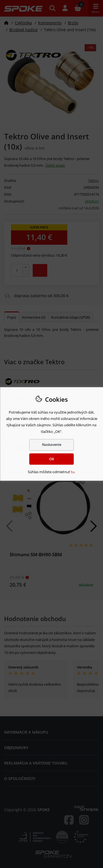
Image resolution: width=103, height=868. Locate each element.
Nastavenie (52, 444)
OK (52, 459)
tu (73, 472)
